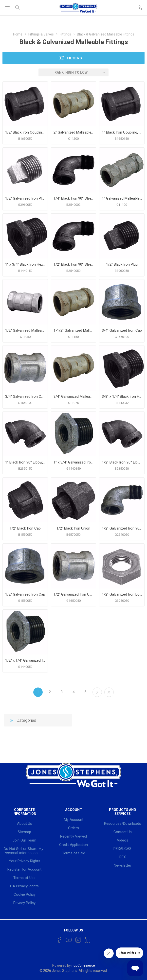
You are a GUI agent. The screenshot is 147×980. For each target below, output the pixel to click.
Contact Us (123, 832)
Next (97, 692)
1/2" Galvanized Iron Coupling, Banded (73, 594)
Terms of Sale (74, 853)
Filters (74, 58)
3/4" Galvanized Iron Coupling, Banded (25, 396)
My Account (74, 820)
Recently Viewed (73, 836)
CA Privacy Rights (24, 886)
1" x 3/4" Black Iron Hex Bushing (25, 264)
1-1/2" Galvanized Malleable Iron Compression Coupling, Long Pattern (73, 330)
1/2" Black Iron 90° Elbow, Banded (122, 462)
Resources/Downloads (123, 824)
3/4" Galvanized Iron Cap (122, 330)
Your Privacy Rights (25, 861)
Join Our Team (24, 840)
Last (109, 692)
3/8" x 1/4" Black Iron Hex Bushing (122, 396)
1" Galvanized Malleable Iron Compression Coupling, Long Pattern (122, 198)
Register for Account (24, 869)
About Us (25, 824)
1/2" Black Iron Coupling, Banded (25, 132)
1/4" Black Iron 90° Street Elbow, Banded (73, 198)
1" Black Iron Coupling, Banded (122, 132)
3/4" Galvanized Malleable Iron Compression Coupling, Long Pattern (73, 396)
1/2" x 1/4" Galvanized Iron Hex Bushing (25, 660)
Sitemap (24, 832)
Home (18, 34)
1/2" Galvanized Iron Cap (25, 594)
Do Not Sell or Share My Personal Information (23, 851)
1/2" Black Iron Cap (25, 528)
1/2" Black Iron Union (73, 528)
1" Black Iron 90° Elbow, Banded (25, 462)
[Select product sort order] (73, 72)
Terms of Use (24, 878)
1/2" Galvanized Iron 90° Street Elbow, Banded (122, 528)
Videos (123, 840)
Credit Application (73, 845)
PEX (123, 857)
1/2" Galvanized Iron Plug (25, 198)
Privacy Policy (24, 903)
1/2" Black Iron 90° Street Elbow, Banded (73, 264)
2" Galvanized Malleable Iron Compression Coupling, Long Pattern (73, 132)
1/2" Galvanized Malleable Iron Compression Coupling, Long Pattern (25, 330)
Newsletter (122, 865)
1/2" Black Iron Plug (122, 264)
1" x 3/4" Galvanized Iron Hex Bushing (73, 462)
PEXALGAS (122, 849)
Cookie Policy (25, 894)
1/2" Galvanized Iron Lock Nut (122, 594)
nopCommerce (83, 965)
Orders (73, 828)
